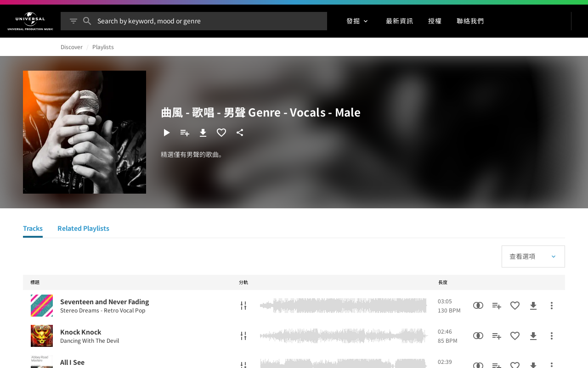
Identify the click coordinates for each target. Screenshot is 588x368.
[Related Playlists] (83, 229)
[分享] (240, 133)
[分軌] (243, 306)
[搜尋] (87, 21)
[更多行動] (552, 306)
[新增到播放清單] (185, 133)
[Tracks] (33, 229)
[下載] (203, 133)
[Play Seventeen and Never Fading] (42, 306)
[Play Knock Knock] (42, 336)
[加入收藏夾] (221, 133)
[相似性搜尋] (478, 306)
